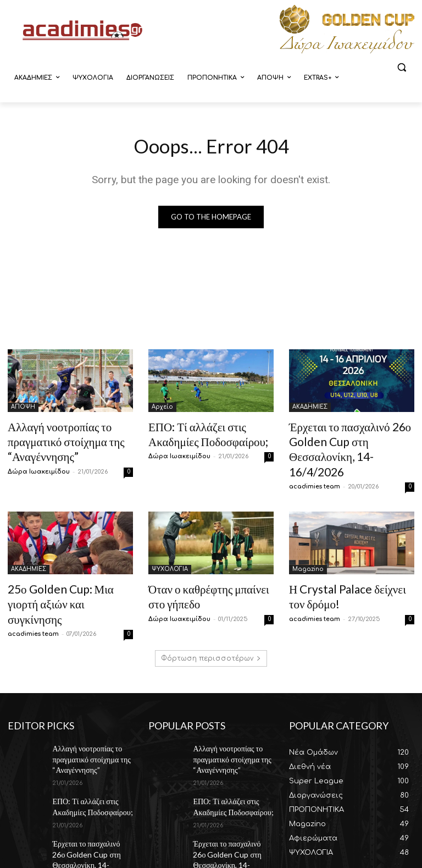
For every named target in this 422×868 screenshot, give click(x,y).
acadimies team (315, 466)
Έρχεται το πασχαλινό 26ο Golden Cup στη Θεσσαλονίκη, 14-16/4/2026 (348, 439)
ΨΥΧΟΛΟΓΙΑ (170, 548)
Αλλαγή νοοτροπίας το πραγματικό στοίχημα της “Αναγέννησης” (55, 439)
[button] (401, 67)
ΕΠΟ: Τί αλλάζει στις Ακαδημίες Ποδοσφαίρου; (86, 758)
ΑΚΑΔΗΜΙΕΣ (310, 409)
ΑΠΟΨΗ (23, 409)
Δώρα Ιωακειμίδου (39, 466)
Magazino (308, 548)
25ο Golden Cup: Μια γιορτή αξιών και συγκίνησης (63, 572)
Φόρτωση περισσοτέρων (211, 617)
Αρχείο (162, 409)
